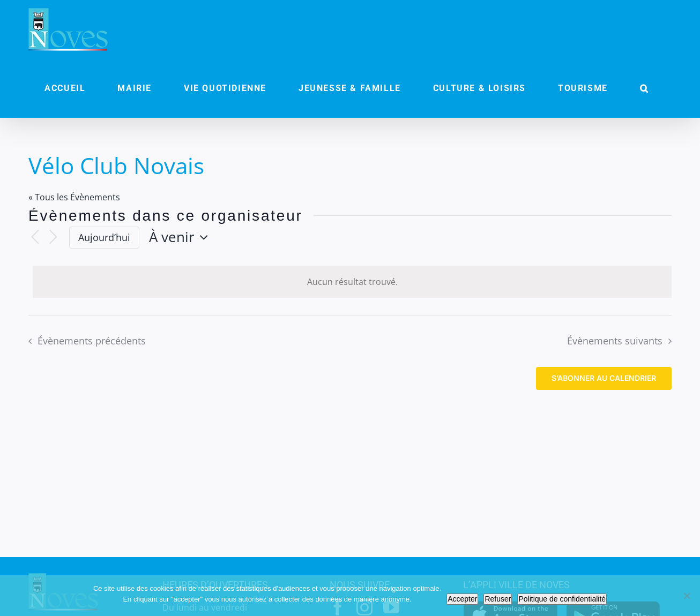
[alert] (352, 282)
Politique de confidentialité (562, 599)
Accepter (462, 599)
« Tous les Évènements (74, 197)
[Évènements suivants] (53, 238)
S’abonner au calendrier (604, 378)
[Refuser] (687, 596)
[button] (644, 88)
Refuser (498, 599)
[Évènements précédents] (35, 238)
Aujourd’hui (104, 237)
